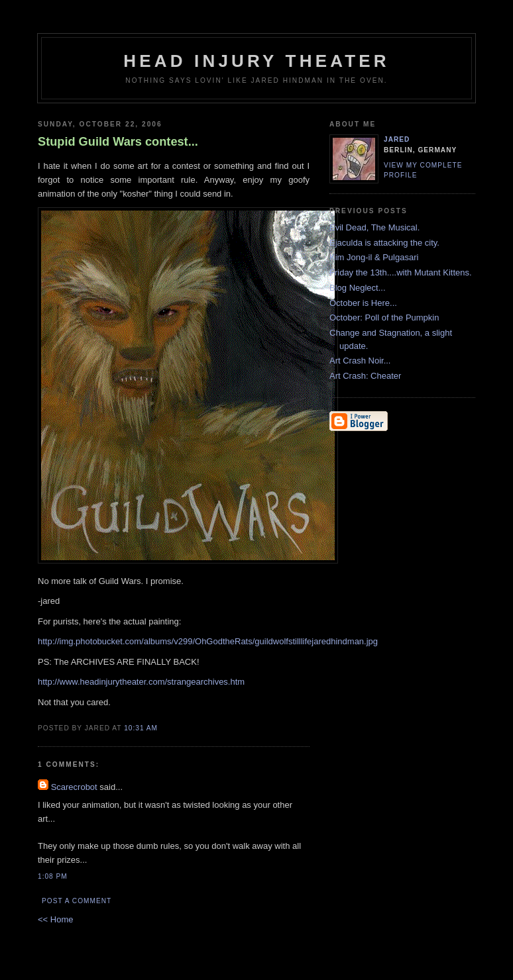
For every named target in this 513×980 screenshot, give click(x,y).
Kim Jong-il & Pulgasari (374, 257)
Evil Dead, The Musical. (374, 227)
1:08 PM (53, 876)
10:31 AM (141, 728)
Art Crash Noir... (360, 361)
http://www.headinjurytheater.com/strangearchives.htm (141, 682)
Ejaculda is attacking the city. (384, 243)
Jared (397, 139)
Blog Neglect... (358, 288)
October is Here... (363, 303)
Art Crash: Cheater (365, 376)
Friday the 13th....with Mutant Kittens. (401, 272)
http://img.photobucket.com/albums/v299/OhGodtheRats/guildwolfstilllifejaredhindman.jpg (208, 641)
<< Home (55, 919)
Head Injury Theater (256, 61)
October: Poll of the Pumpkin (384, 318)
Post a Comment (77, 901)
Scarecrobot (74, 787)
